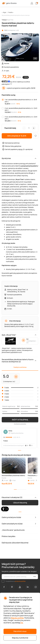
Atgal (4, 12)
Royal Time (10, 20)
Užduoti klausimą (20, 503)
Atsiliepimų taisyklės (20, 424)
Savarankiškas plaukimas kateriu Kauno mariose (16, 15)
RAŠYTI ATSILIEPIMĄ (20, 420)
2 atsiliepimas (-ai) (13, 30)
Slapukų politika (17, 618)
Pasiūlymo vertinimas (20, 367)
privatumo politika (20, 581)
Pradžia (11, 12)
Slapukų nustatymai (20, 638)
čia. (22, 623)
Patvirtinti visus (20, 631)
